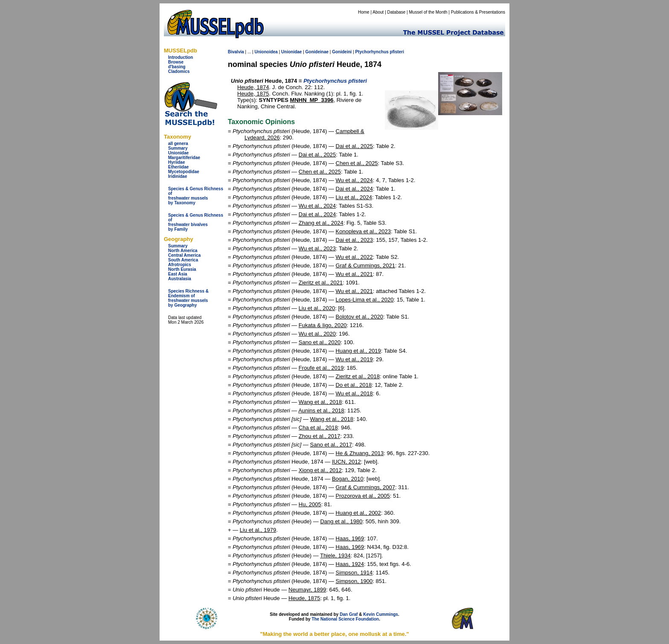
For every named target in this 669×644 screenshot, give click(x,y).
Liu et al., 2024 (354, 197)
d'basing (177, 67)
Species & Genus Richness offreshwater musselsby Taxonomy (196, 196)
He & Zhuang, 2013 (360, 453)
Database (397, 12)
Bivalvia (236, 52)
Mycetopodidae (184, 172)
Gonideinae (317, 52)
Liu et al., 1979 (258, 530)
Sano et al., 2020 (320, 342)
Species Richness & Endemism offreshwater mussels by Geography (188, 298)
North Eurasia (182, 269)
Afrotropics (180, 265)
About (378, 12)
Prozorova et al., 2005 (363, 496)
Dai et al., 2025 (354, 146)
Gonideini (342, 52)
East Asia (178, 274)
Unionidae (178, 153)
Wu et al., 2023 (317, 248)
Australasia (180, 279)
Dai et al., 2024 (354, 189)
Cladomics (179, 71)
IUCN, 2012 (346, 462)
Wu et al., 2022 (354, 257)
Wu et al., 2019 (354, 359)
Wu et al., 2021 (354, 274)
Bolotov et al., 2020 (359, 317)
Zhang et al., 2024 (321, 223)
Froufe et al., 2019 (321, 368)
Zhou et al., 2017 (320, 436)
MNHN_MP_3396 (312, 100)
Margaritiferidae (184, 158)
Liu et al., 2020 (317, 308)
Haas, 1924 (350, 564)
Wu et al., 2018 (354, 393)
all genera (178, 144)
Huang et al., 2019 (358, 351)
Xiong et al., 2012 (320, 470)
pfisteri (397, 52)
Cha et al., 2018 (318, 428)
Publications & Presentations (478, 12)
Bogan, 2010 (348, 479)
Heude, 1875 (253, 94)
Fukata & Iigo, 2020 (323, 325)
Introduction (180, 57)
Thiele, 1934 (335, 556)
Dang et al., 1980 (341, 521)
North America (183, 251)
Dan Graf (349, 614)
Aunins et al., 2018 (321, 410)
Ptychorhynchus (372, 52)
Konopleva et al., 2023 (363, 231)
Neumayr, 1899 (307, 590)
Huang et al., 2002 (358, 513)
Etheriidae (178, 167)
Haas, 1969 (350, 538)
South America (183, 260)
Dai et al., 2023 (354, 240)
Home (364, 12)
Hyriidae (176, 162)
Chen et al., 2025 (357, 163)
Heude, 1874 (253, 87)
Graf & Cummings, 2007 (365, 487)
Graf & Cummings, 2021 (365, 265)
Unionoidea (266, 52)
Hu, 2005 (310, 504)
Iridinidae (177, 176)
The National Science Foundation (345, 619)
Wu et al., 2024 (354, 180)
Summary (178, 148)
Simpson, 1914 (354, 573)
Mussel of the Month (428, 12)
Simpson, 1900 (354, 581)
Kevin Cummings (381, 614)
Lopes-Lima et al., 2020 (365, 300)
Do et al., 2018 (354, 385)
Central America (184, 255)
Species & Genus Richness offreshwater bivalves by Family (196, 222)
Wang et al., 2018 (320, 402)
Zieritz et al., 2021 (321, 283)
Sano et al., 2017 (331, 445)
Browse (176, 62)
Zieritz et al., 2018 (358, 376)
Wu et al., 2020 (317, 334)
